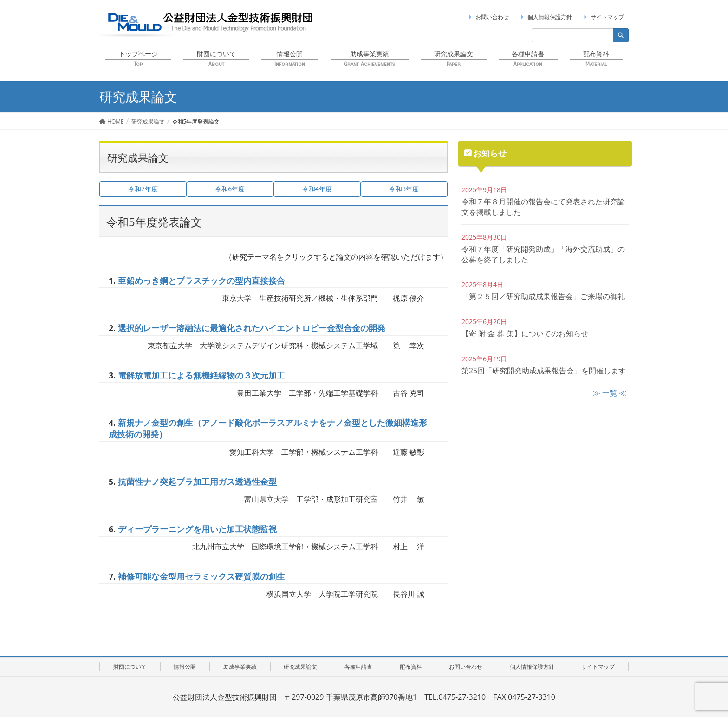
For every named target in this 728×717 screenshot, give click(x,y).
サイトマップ (603, 17)
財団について (130, 667)
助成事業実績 (240, 667)
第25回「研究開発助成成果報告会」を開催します (544, 371)
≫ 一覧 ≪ (610, 393)
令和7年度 (143, 189)
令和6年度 (230, 189)
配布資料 (411, 667)
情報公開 (185, 667)
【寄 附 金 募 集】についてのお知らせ (525, 333)
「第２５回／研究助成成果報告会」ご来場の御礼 (543, 296)
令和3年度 (404, 189)
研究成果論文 (300, 667)
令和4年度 (317, 189)
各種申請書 (358, 667)
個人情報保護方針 (545, 17)
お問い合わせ (487, 17)
